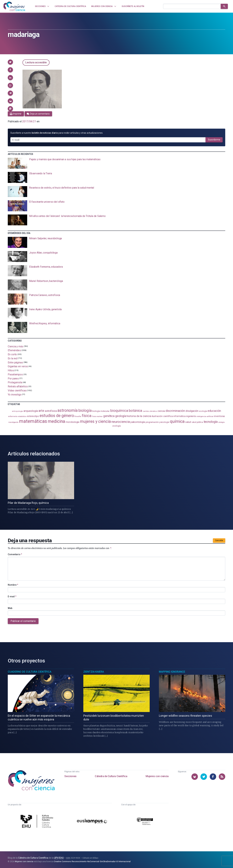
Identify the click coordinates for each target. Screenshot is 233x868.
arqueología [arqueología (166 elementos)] (31, 411)
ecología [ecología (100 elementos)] (203, 411)
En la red (13, 358)
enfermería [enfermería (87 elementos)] (13, 416)
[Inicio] (14, 6)
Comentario (15, 554)
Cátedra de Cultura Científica (111, 776)
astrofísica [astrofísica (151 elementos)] (51, 411)
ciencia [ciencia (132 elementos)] (161, 411)
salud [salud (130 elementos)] (188, 422)
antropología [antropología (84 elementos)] (17, 411)
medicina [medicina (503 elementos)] (56, 421)
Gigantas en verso (18, 366)
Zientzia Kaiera (94, 672)
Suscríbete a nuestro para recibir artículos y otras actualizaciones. (57, 133)
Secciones (70, 776)
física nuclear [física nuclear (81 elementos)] (97, 416)
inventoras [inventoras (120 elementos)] (219, 416)
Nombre (13, 585)
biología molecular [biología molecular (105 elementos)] (101, 411)
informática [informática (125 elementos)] (180, 416)
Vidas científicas (17, 391)
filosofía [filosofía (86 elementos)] (78, 416)
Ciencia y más (16, 346)
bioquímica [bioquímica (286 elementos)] (119, 411)
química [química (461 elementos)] (177, 421)
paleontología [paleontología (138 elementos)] (138, 422)
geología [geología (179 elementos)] (121, 416)
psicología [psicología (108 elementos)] (164, 422)
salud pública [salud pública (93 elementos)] (197, 422)
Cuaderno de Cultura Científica (30, 672)
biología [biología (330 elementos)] (85, 411)
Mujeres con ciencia (157, 776)
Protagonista (15, 382)
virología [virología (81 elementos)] (221, 422)
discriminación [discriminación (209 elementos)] (175, 411)
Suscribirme (214, 140)
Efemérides (14, 350)
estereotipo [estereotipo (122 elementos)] (33, 416)
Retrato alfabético (18, 386)
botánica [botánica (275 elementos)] (136, 411)
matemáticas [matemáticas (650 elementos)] (33, 421)
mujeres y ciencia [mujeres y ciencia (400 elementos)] (95, 421)
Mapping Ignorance (172, 672)
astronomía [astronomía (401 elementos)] (68, 410)
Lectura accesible (36, 62)
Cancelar (219, 540)
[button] (10, 62)
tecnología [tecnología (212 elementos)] (211, 422)
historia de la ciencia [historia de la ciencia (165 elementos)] (139, 416)
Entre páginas (15, 362)
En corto (12, 354)
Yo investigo (15, 394)
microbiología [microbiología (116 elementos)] (72, 422)
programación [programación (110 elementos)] (152, 422)
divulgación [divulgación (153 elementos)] (192, 411)
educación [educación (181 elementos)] (214, 411)
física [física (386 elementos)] (87, 416)
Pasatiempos (15, 374)
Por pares (13, 378)
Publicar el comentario (23, 621)
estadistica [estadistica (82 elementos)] (22, 416)
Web (10, 608)
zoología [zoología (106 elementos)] (116, 426)
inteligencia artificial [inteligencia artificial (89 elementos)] (205, 416)
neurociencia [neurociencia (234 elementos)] (121, 422)
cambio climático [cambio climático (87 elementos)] (150, 411)
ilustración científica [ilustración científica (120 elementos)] (162, 416)
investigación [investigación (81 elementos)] (13, 422)
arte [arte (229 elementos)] (41, 411)
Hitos (11, 370)
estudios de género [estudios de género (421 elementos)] (57, 416)
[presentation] (116, 163)
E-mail (12, 596)
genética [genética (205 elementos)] (109, 416)
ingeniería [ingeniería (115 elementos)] (191, 416)
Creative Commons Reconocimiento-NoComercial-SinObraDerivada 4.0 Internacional (92, 862)
